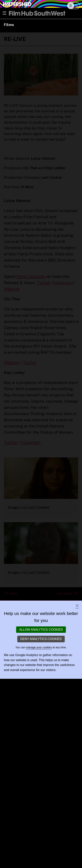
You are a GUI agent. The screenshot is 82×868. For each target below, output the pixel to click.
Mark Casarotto (31, 276)
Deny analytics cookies (41, 639)
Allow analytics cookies (41, 630)
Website (12, 289)
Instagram (63, 283)
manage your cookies (39, 647)
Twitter (44, 283)
